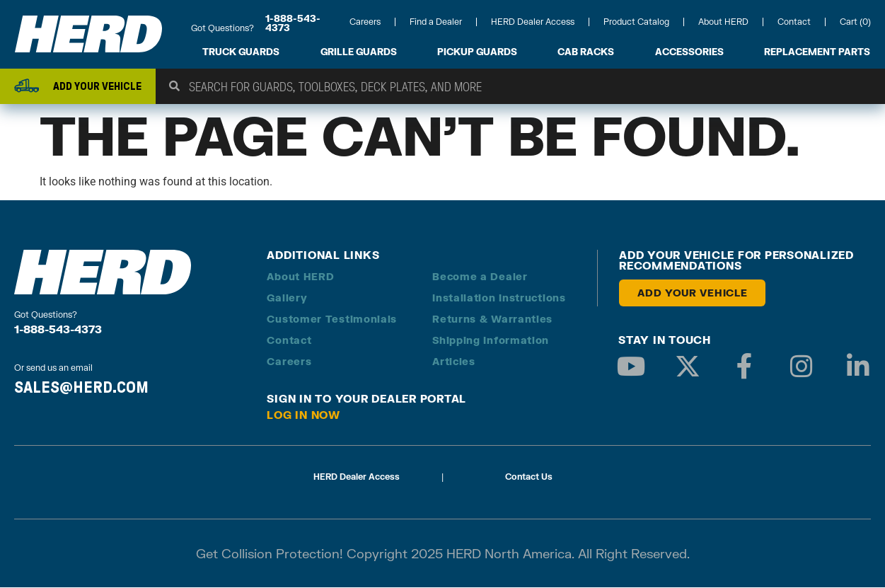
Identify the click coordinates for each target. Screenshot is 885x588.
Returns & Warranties (492, 319)
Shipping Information (491, 341)
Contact (794, 22)
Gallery (287, 298)
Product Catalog (636, 22)
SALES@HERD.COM (81, 388)
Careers (365, 22)
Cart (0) (855, 22)
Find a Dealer (436, 22)
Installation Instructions (499, 298)
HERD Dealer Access (533, 22)
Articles (454, 362)
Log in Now (303, 415)
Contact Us (529, 477)
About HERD (723, 22)
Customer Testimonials (332, 319)
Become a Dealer (480, 277)
